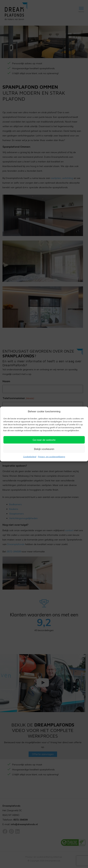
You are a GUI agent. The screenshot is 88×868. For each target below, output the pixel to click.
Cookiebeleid (30, 457)
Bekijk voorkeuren (44, 449)
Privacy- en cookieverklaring (51, 457)
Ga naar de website (44, 440)
